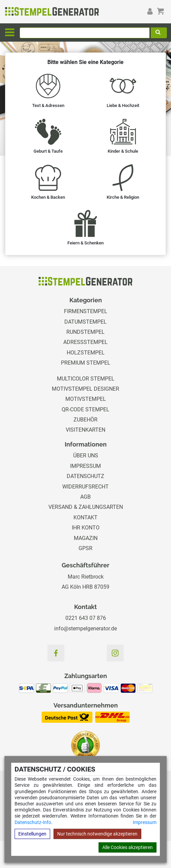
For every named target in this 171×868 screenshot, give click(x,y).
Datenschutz (85, 476)
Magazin (86, 538)
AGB (85, 497)
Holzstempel (86, 353)
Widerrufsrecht (85, 487)
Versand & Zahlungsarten (86, 507)
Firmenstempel (86, 311)
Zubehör (85, 420)
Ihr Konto (86, 528)
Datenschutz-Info (33, 822)
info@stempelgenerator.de (85, 628)
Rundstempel (85, 332)
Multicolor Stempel (86, 379)
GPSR (85, 548)
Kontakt (85, 517)
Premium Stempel (86, 363)
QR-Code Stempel (85, 409)
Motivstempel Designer (85, 389)
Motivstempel (86, 399)
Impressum (145, 822)
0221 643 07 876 (86, 618)
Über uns (86, 455)
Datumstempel (85, 322)
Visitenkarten (85, 430)
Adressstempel (85, 342)
